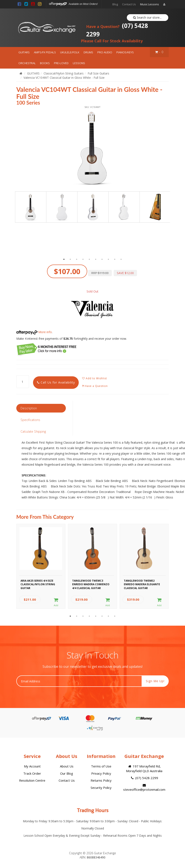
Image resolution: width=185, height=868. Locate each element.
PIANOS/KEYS (125, 52)
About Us (67, 766)
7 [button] (102, 259)
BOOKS (45, 63)
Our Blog (67, 773)
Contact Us (129, 4)
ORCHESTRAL (27, 63)
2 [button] (70, 259)
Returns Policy (101, 780)
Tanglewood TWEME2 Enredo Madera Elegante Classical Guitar (142, 584)
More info (34, 332)
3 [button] (77, 259)
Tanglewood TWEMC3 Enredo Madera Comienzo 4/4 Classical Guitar (91, 584)
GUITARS (24, 52)
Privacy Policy (101, 773)
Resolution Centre (32, 780)
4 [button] (83, 259)
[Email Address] (79, 681)
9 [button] (115, 259)
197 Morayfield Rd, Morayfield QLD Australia (144, 768)
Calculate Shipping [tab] (33, 431)
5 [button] (89, 259)
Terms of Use (101, 766)
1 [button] (64, 259)
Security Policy (101, 788)
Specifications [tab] (30, 420)
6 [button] (96, 259)
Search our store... (147, 17)
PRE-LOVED (61, 63)
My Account (32, 766)
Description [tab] (29, 408)
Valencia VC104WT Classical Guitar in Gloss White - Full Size (64, 78)
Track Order (32, 773)
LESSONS (79, 63)
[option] (92, 148)
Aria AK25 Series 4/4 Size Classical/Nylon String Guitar (38, 584)
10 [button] (121, 259)
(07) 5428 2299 (117, 30)
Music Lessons (150, 4)
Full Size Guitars (98, 73)
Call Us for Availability (56, 382)
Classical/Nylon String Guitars (64, 73)
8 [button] (108, 259)
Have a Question (95, 386)
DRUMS (88, 52)
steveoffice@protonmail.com (144, 788)
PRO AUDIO (105, 52)
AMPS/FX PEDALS (45, 52)
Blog (115, 4)
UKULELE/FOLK (70, 52)
